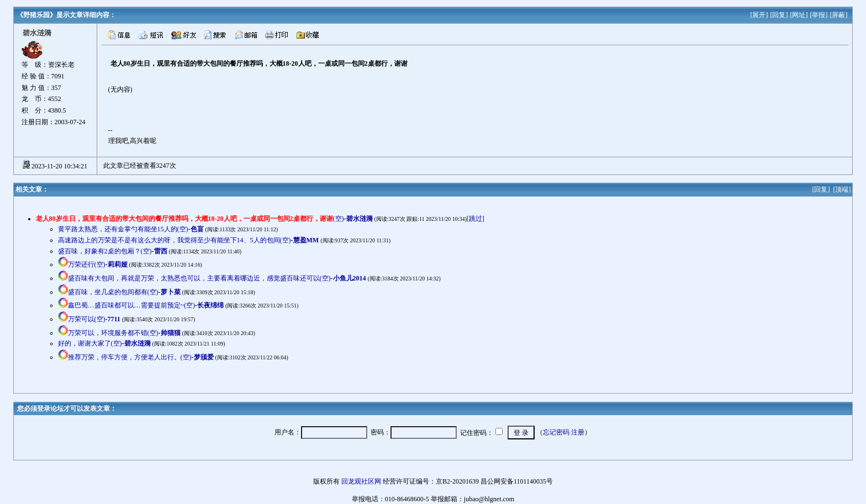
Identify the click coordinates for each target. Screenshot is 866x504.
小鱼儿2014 (350, 278)
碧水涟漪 (360, 219)
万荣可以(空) (87, 319)
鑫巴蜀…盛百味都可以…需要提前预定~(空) (131, 305)
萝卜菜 (171, 292)
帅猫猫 (171, 333)
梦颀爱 (204, 357)
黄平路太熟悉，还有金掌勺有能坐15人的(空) (123, 229)
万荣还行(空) (87, 264)
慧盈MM (306, 240)
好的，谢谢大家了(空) (90, 343)
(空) (190, 219)
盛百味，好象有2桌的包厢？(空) (105, 251)
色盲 (197, 229)
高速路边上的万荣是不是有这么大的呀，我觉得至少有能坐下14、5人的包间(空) (175, 240)
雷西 (161, 251)
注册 (578, 432)
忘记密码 (556, 432)
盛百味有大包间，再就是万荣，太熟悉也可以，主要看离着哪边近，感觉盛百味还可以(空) (199, 278)
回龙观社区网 (361, 481)
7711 (114, 319)
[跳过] (476, 219)
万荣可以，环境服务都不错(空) (113, 333)
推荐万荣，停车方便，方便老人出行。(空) (130, 357)
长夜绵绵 (210, 305)
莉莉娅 (118, 264)
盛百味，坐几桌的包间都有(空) (113, 292)
